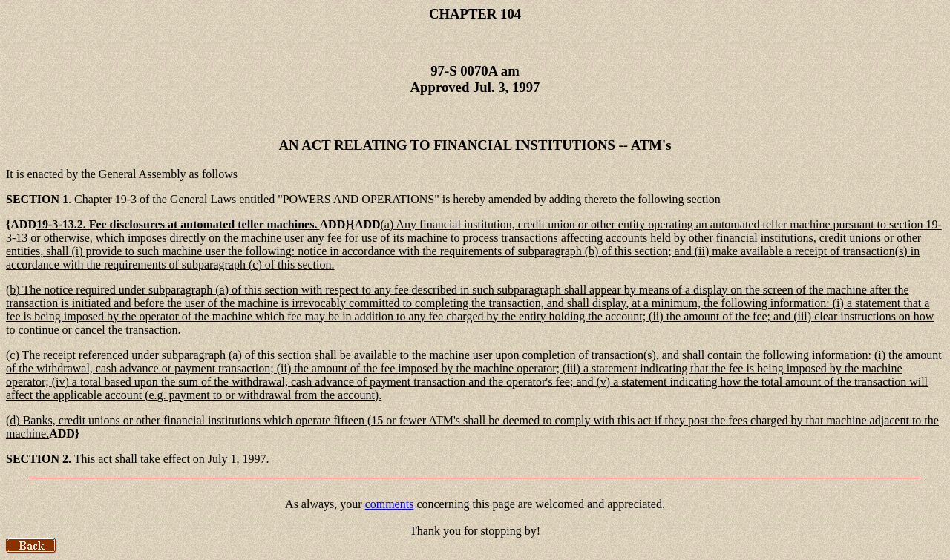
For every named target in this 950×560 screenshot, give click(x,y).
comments (390, 504)
